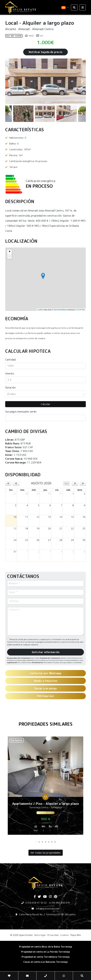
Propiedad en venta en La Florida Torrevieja (45, 952)
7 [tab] (55, 842)
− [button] (10, 257)
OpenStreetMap (60, 310)
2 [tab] (39, 842)
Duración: (11, 387)
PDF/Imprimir (46, 696)
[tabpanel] (45, 787)
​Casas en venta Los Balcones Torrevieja (45, 962)
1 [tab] (36, 842)
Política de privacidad (23, 642)
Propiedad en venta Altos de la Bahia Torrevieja (46, 947)
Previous (9, 81)
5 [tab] (49, 842)
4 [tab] (45, 842)
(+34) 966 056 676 (59, 903)
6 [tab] (52, 842)
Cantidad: (11, 360)
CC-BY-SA (80, 310)
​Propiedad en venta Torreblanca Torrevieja (46, 957)
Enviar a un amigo (46, 688)
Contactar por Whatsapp (46, 673)
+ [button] (10, 252)
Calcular (46, 404)
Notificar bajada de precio (45, 52)
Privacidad (53, 935)
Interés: (10, 374)
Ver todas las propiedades (46, 853)
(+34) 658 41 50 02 (36, 903)
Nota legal (40, 935)
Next (82, 81)
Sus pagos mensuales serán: (21, 412)
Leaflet (40, 310)
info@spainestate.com (48, 909)
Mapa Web (76, 935)
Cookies (64, 935)
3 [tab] (42, 842)
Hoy (67, 483)
